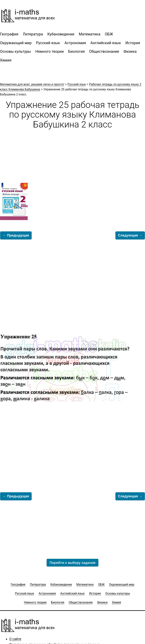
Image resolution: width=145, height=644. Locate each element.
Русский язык (48, 43)
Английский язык (106, 43)
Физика (130, 51)
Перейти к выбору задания (73, 563)
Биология (76, 51)
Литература (33, 34)
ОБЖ (109, 34)
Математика (90, 34)
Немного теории (49, 51)
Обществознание (104, 51)
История (133, 43)
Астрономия (75, 43)
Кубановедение (61, 34)
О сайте (15, 639)
